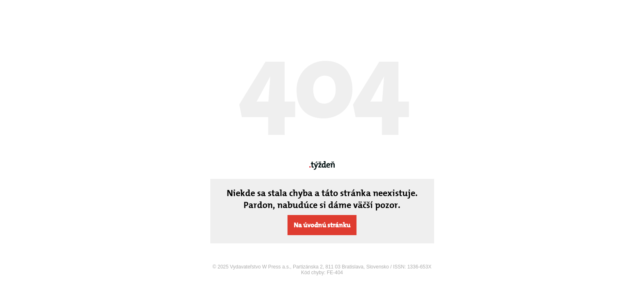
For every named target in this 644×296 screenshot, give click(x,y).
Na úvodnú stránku (322, 225)
